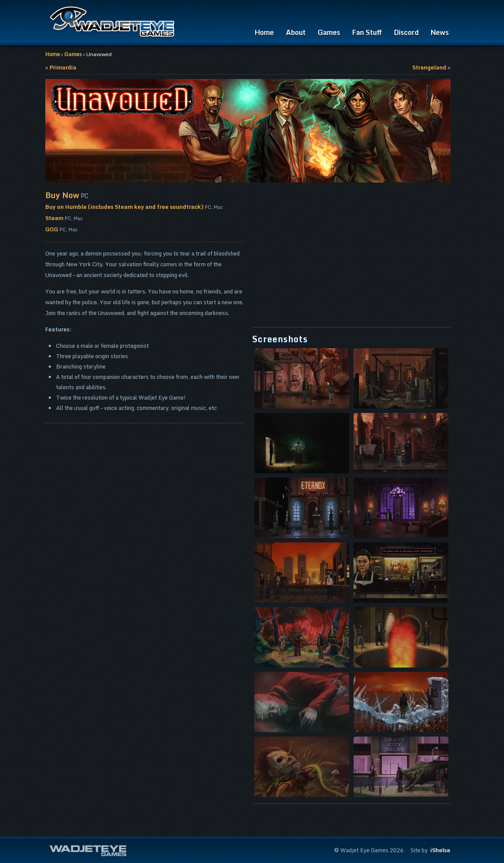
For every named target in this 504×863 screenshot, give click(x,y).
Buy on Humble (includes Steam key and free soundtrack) (124, 207)
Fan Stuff (367, 32)
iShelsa (440, 850)
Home (264, 32)
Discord (406, 32)
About (296, 32)
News (440, 32)
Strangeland (429, 67)
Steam (54, 218)
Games (329, 32)
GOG (52, 229)
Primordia (63, 67)
